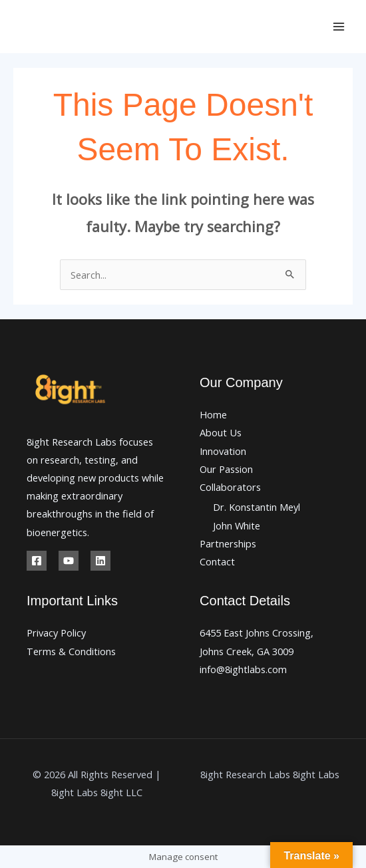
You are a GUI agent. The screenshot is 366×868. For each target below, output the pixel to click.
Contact (217, 561)
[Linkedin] (100, 561)
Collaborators (230, 487)
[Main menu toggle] (339, 27)
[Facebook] (37, 561)
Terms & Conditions (71, 651)
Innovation (223, 451)
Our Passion (226, 469)
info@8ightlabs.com (243, 669)
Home (213, 414)
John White (237, 525)
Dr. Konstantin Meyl (257, 507)
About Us (221, 432)
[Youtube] (69, 561)
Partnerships (228, 543)
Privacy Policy (56, 633)
